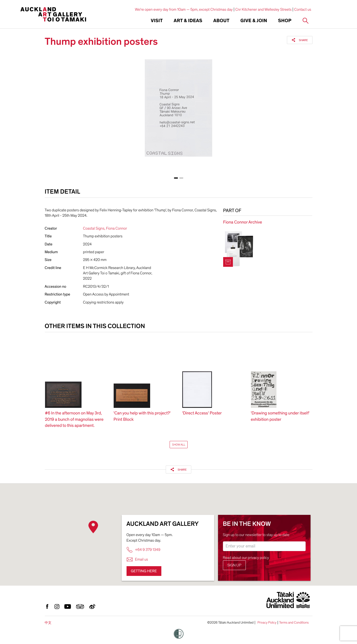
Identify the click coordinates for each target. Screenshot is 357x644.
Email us (137, 559)
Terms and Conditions (294, 623)
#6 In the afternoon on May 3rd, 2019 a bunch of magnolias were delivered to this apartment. (74, 419)
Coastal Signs (94, 228)
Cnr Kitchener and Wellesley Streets (263, 9)
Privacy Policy (267, 623)
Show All (179, 445)
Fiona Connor (116, 228)
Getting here (144, 571)
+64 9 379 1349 (143, 550)
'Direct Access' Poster (202, 413)
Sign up (234, 565)
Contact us (303, 9)
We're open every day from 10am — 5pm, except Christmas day (184, 9)
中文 (48, 623)
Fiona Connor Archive (243, 222)
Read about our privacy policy (246, 558)
